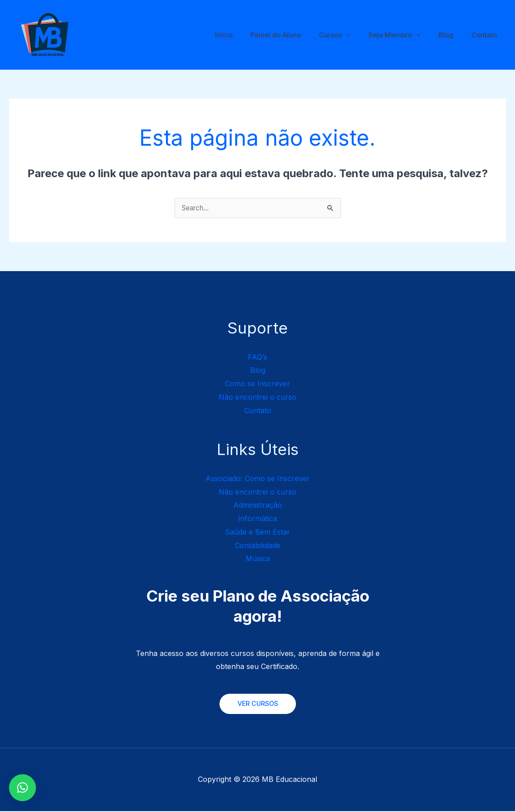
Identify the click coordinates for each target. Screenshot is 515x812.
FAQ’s (257, 357)
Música (258, 559)
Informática (257, 519)
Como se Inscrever (257, 384)
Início (249, 35)
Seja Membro (406, 35)
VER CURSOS (258, 704)
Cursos (350, 35)
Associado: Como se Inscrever (258, 479)
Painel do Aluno (296, 35)
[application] (362, 35)
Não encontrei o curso (257, 397)
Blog (453, 35)
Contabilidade (257, 546)
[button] (22, 788)
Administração (258, 505)
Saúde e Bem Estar (257, 532)
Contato (486, 35)
